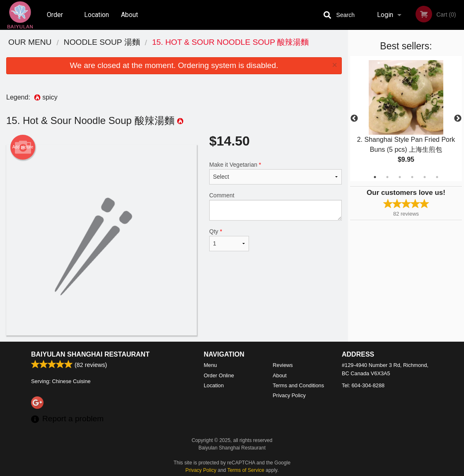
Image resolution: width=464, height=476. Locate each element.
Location (97, 15)
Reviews (283, 365)
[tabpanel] (406, 119)
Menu (210, 365)
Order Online (56, 20)
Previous (354, 119)
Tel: (363, 385)
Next (458, 119)
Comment (275, 206)
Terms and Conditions (298, 385)
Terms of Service (246, 470)
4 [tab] (412, 177)
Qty (229, 240)
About (129, 15)
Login (385, 15)
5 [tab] (425, 177)
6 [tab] (437, 177)
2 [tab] (387, 177)
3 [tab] (400, 177)
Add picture (23, 147)
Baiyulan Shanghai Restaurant (90, 354)
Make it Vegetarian (275, 173)
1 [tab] (375, 177)
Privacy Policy (289, 395)
